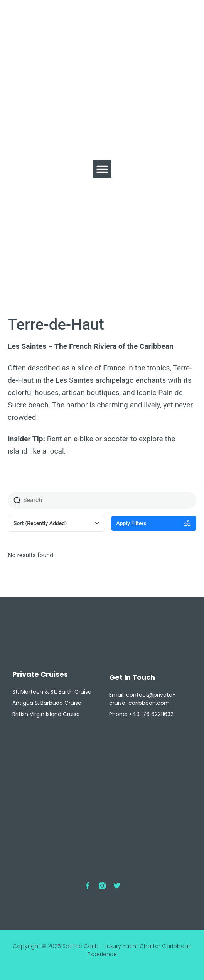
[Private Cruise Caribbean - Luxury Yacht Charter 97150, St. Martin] (102, 800)
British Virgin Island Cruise (46, 714)
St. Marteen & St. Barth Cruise (52, 692)
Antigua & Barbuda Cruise (47, 703)
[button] (102, 169)
